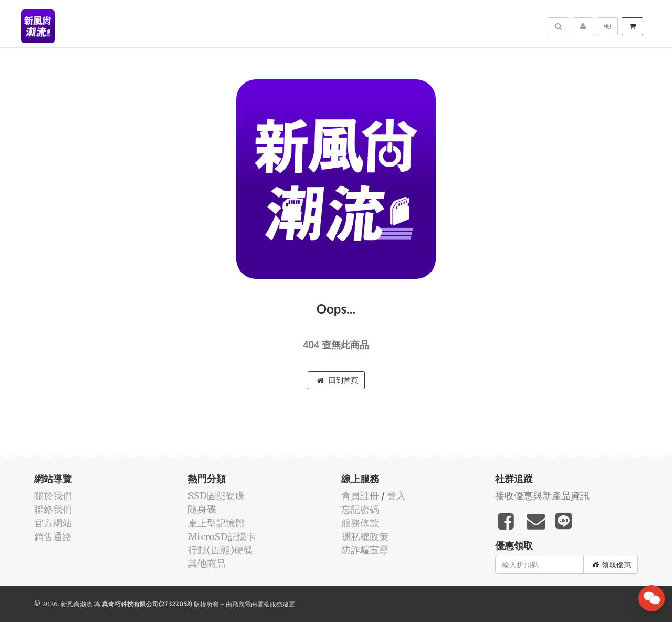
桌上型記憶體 (216, 523)
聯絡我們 (53, 509)
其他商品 (207, 563)
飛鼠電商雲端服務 (257, 604)
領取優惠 (612, 565)
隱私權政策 (365, 537)
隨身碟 (202, 509)
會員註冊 (360, 496)
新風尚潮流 (77, 604)
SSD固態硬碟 (216, 496)
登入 (396, 496)
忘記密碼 (360, 509)
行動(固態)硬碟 (220, 550)
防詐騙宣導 (365, 550)
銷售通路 (53, 537)
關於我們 (53, 496)
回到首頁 (338, 380)
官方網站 (53, 523)
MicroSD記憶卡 (222, 537)
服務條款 (360, 523)
